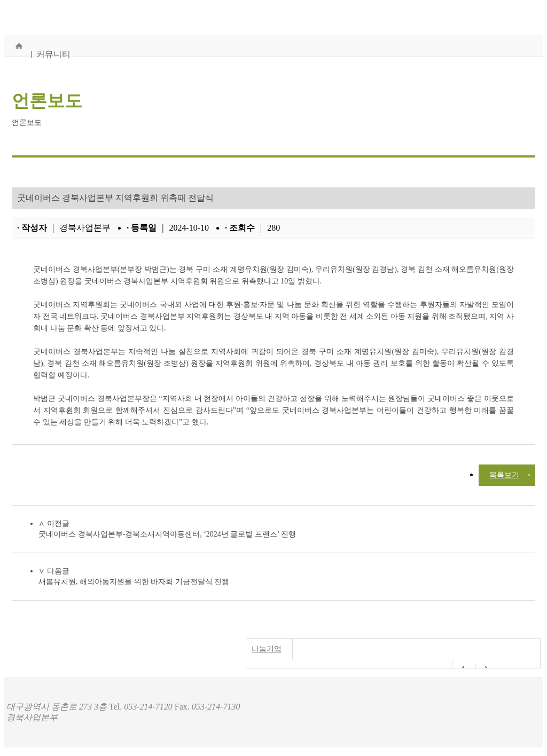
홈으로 (19, 46)
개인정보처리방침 (501, 687)
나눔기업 (267, 649)
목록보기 (504, 475)
